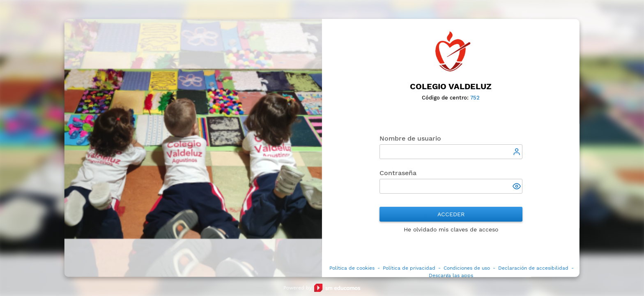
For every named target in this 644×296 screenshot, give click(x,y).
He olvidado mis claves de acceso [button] (451, 230)
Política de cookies (352, 268)
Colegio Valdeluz (451, 86)
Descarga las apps (451, 276)
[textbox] (451, 152)
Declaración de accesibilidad (533, 268)
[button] (517, 187)
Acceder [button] (451, 215)
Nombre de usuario (410, 139)
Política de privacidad (409, 268)
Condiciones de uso (467, 268)
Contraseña (398, 173)
